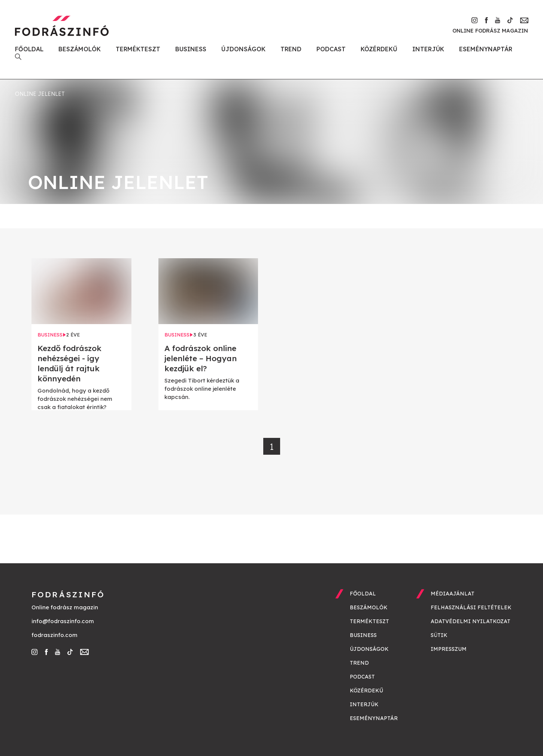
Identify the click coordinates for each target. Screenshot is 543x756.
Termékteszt (138, 49)
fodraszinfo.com (54, 635)
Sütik (439, 635)
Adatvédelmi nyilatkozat (471, 621)
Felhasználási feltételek (471, 607)
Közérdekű (379, 49)
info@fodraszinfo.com (63, 621)
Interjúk (428, 49)
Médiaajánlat (453, 594)
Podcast (331, 49)
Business (191, 49)
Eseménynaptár (486, 49)
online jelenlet (40, 94)
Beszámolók (80, 49)
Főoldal (29, 49)
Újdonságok (243, 49)
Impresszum (449, 649)
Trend (291, 49)
